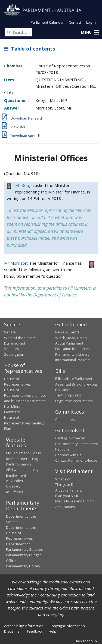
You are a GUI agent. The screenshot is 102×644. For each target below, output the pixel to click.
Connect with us (68, 455)
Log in (91, 22)
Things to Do (65, 484)
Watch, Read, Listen (71, 338)
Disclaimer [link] (13, 631)
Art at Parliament (69, 490)
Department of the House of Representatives (21, 533)
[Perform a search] (9, 32)
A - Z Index (15, 481)
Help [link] (52, 631)
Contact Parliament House (76, 460)
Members (12, 412)
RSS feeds (15, 492)
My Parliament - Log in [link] (24, 453)
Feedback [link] (35, 631)
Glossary (13, 486)
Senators (12, 349)
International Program (73, 360)
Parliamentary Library (72, 354)
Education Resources (72, 349)
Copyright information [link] (67, 626)
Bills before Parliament (74, 379)
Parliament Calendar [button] (47, 22)
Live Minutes (14, 407)
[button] (90, 33)
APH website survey (22, 470)
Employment (16, 475)
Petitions (62, 449)
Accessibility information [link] (24, 626)
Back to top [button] (86, 641)
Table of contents (30, 49)
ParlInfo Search (18, 464)
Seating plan (14, 354)
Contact (75, 22)
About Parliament (69, 343)
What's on (63, 479)
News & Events (67, 332)
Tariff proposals (68, 395)
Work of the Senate (20, 338)
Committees (65, 420)
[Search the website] (18, 32)
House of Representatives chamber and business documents (25, 396)
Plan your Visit (67, 496)
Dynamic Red (15, 343)
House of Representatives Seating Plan (24, 423)
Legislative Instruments (74, 401)
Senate (10, 332)
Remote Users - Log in (24, 459)
